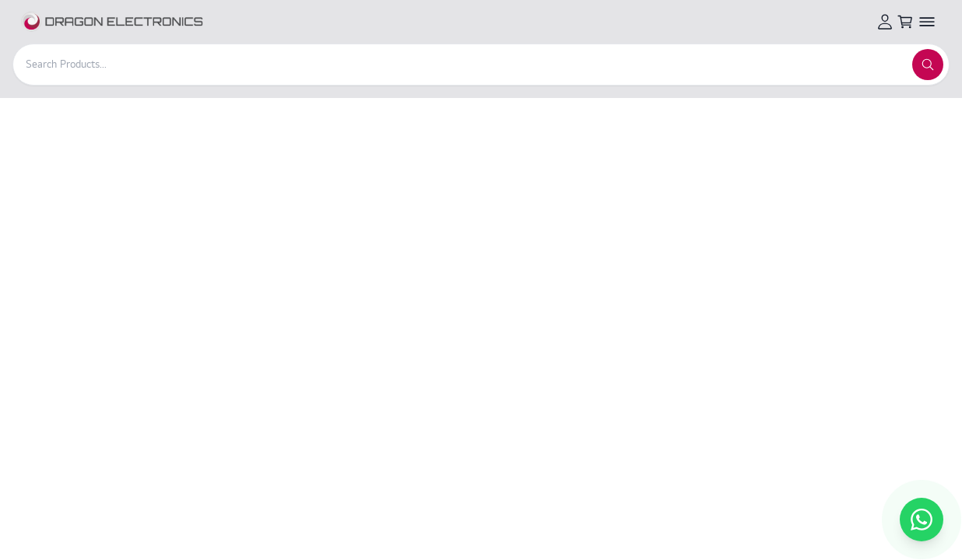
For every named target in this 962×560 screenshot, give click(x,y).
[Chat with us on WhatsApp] (922, 520)
